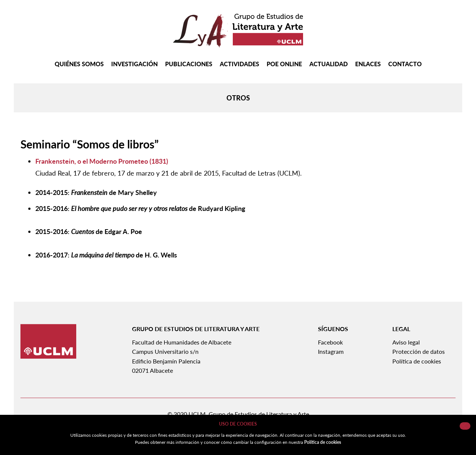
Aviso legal (406, 342)
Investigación (134, 64)
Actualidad (329, 64)
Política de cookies (417, 361)
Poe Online (284, 64)
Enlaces (368, 64)
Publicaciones (189, 64)
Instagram (331, 351)
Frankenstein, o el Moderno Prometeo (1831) (102, 161)
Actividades (239, 64)
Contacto (405, 64)
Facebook (330, 342)
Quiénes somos (79, 64)
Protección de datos (419, 351)
